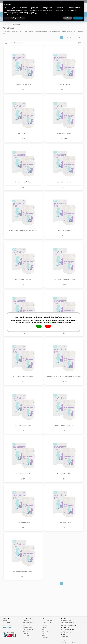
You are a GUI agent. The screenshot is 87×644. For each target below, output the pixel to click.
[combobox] (17, 43)
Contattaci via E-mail (66, 620)
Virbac (44, 630)
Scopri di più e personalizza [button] (15, 15)
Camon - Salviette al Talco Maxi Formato (64, 279)
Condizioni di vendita (28, 622)
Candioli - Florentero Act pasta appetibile (23, 377)
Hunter (44, 628)
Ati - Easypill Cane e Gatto (64, 474)
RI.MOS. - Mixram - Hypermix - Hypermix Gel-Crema (23, 231)
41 (80, 37)
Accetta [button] (78, 15)
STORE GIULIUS (65, 637)
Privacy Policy (26, 632)
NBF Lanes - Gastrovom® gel (23, 425)
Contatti (6, 624)
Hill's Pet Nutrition (47, 620)
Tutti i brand (45, 637)
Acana (43, 635)
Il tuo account (26, 620)
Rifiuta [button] (68, 15)
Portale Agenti (7, 628)
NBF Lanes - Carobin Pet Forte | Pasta (64, 425)
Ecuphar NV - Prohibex (23, 133)
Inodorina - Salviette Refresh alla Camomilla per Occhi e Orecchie (64, 377)
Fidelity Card (26, 635)
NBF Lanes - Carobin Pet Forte (23, 182)
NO (48, 326)
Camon (44, 633)
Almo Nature (45, 632)
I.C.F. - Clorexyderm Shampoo (64, 523)
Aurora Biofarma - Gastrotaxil (23, 279)
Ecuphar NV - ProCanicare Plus (23, 85)
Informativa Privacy (28, 628)
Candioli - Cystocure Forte (23, 523)
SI (39, 326)
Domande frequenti (27, 624)
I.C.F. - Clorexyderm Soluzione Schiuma (23, 571)
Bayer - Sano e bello (47, 624)
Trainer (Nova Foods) (47, 622)
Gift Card (25, 626)
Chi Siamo (6, 620)
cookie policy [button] (51, 6)
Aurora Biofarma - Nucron (64, 133)
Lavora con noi (7, 626)
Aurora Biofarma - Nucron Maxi (23, 474)
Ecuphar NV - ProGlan (64, 85)
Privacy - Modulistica (28, 630)
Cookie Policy (26, 633)
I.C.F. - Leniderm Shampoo (64, 182)
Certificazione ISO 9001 (9, 632)
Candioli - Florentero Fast (64, 231)
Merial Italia (45, 626)
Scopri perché (7, 622)
